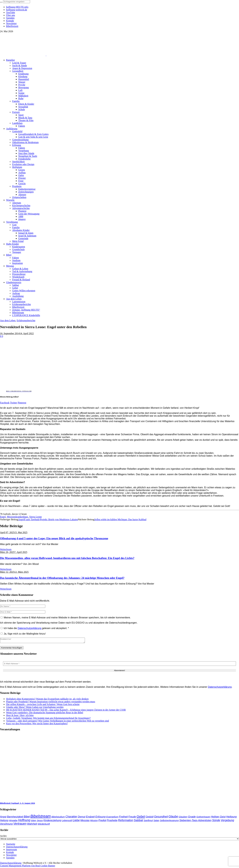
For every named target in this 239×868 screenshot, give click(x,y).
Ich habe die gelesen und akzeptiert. (35, 628)
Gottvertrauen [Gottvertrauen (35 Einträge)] (203, 818)
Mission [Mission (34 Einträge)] (94, 821)
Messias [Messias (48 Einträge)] (85, 821)
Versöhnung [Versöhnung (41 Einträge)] (6, 825)
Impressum (12, 850)
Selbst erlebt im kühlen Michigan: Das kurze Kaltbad (120, 519)
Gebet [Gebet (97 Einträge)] (141, 817)
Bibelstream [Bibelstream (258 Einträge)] (41, 817)
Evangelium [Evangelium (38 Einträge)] (112, 818)
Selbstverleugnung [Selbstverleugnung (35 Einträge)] (169, 821)
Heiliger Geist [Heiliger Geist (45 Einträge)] (218, 818)
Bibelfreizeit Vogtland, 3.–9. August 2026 (17, 804)
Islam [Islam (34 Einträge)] (33, 821)
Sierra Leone (36, 517)
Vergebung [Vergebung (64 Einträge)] (227, 821)
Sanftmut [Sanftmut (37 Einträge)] (148, 821)
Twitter (14, 403)
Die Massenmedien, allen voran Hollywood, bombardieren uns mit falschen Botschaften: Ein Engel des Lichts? (67, 558)
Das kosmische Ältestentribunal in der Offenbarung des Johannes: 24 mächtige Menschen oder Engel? (62, 578)
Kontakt (10, 853)
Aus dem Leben (8, 320)
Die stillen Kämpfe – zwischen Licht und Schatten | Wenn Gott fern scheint (43, 705)
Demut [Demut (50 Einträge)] (82, 818)
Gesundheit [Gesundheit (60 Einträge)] (161, 818)
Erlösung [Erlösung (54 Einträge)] (100, 818)
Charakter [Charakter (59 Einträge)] (71, 818)
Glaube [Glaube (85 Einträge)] (173, 817)
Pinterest (22, 403)
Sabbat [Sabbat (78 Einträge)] (138, 821)
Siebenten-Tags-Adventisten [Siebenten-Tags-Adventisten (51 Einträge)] (195, 821)
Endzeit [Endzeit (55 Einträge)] (90, 818)
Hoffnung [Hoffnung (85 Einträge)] (24, 821)
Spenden (10, 859)
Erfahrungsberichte (26, 320)
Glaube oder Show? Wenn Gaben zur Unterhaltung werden (35, 708)
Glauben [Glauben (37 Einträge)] (183, 818)
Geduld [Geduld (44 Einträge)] (150, 818)
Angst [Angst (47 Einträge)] (3, 818)
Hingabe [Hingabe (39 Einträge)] (13, 821)
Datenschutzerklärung (30, 628)
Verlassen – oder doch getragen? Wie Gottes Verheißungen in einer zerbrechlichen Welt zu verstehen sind (57, 722)
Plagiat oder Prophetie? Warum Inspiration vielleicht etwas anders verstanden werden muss (51, 702)
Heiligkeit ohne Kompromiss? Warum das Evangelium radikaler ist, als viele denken (47, 700)
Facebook (5, 403)
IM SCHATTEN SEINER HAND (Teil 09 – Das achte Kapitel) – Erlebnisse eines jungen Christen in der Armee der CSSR (66, 711)
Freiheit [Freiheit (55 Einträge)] (123, 818)
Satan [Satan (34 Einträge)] (156, 821)
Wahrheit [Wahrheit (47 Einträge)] (32, 825)
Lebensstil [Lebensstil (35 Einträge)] (67, 821)
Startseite (11, 845)
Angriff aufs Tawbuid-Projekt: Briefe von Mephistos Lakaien (48, 519)
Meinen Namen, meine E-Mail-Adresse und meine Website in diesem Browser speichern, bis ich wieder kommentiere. (67, 618)
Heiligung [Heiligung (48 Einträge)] (231, 818)
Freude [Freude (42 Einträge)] (132, 818)
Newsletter (11, 856)
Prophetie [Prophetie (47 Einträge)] (112, 821)
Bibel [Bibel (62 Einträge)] (27, 818)
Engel (3, 517)
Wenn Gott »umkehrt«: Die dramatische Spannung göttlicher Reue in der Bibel (45, 713)
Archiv (3, 837)
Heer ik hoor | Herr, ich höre (20, 716)
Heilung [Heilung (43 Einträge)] (4, 821)
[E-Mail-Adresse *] (120, 664)
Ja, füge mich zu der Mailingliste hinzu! (23, 634)
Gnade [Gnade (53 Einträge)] (192, 818)
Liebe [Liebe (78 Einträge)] (76, 821)
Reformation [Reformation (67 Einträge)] (126, 821)
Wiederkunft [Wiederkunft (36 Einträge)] (44, 825)
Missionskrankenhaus (17, 517)
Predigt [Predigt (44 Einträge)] (102, 821)
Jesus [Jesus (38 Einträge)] (40, 821)
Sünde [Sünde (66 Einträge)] (216, 821)
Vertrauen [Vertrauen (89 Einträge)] (20, 825)
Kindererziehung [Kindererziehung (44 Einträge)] (52, 821)
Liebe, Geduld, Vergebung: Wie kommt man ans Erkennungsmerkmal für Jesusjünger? (48, 719)
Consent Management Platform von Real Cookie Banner (28, 867)
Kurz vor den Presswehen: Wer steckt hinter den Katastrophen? (37, 724)
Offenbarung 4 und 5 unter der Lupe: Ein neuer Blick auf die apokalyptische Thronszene (54, 538)
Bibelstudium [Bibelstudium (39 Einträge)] (58, 818)
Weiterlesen (6, 549)
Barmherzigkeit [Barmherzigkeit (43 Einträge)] (15, 818)
